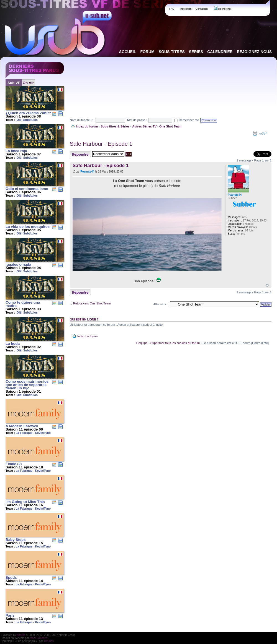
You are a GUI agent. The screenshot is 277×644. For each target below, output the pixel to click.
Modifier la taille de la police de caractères (263, 133)
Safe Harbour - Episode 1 (101, 144)
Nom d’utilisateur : (82, 120)
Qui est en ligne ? (84, 319)
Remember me (187, 120)
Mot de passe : (137, 120)
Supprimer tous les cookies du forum (175, 343)
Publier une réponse (80, 154)
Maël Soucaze (38, 638)
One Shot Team (170, 126)
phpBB (21, 635)
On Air (28, 83)
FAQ (172, 9)
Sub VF (14, 83)
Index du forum (87, 126)
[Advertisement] (97, 83)
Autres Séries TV (144, 126)
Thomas (49, 641)
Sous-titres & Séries (115, 126)
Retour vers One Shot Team (92, 303)
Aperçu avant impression (255, 133)
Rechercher (223, 9)
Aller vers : (160, 304)
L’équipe (142, 343)
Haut (267, 285)
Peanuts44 (87, 172)
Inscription (186, 9)
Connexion (202, 9)
